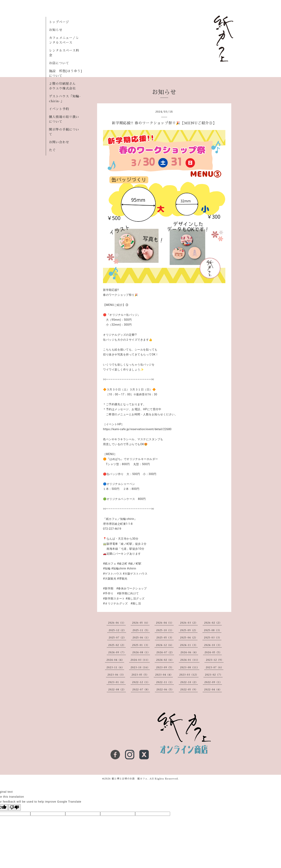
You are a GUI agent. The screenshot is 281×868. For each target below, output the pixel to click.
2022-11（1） (165, 682)
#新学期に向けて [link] (128, 593)
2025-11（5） (141, 630)
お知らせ (56, 30)
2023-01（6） (117, 682)
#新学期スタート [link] (114, 598)
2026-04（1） (165, 623)
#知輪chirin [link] (119, 568)
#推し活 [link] (136, 603)
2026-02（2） (213, 623)
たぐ (52, 150)
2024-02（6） (165, 660)
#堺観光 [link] (122, 579)
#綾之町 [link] (122, 564)
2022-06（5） (165, 690)
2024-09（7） (117, 652)
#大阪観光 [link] (110, 579)
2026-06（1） (117, 623)
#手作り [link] (108, 593)
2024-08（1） (141, 652)
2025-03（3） (213, 638)
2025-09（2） (189, 630)
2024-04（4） (115, 660)
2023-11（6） (115, 667)
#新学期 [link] (108, 588)
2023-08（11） (190, 667)
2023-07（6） (215, 667)
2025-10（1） (165, 630)
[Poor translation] (14, 807)
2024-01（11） (190, 660)
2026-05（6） (141, 623)
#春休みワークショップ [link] (131, 588)
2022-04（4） (213, 690)
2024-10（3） (213, 645)
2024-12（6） (165, 645)
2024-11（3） (189, 645)
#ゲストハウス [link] (112, 574)
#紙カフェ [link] (110, 564)
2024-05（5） (213, 652)
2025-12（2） (117, 630)
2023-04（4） (164, 675)
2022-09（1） (213, 682)
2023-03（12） (189, 675)
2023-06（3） (116, 675)
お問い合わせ (59, 142)
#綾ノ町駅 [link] (135, 564)
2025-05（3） (165, 638)
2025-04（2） (189, 638)
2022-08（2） (117, 690)
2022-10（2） (189, 682)
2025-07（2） (117, 638)
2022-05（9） (189, 690)
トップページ (59, 22)
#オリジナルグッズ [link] (115, 603)
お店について (59, 63)
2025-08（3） (213, 630)
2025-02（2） (117, 645)
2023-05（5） (140, 675)
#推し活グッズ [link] (135, 598)
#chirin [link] (132, 568)
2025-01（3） (141, 645)
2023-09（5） (165, 667)
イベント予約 (59, 109)
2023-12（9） (215, 660)
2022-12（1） (141, 682)
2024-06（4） (189, 652)
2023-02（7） (214, 675)
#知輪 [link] (107, 568)
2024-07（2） (165, 652)
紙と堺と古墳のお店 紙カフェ (130, 779)
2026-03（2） (189, 623)
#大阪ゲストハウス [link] (135, 574)
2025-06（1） (141, 638)
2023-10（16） (140, 667)
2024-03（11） (140, 660)
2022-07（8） (141, 690)
